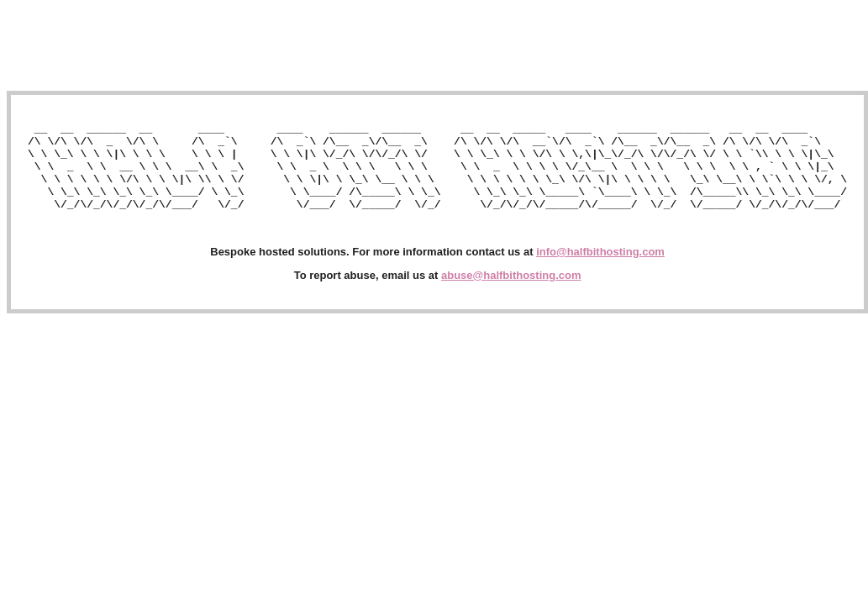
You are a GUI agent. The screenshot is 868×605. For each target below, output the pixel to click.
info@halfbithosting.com (600, 269)
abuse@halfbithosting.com (511, 293)
